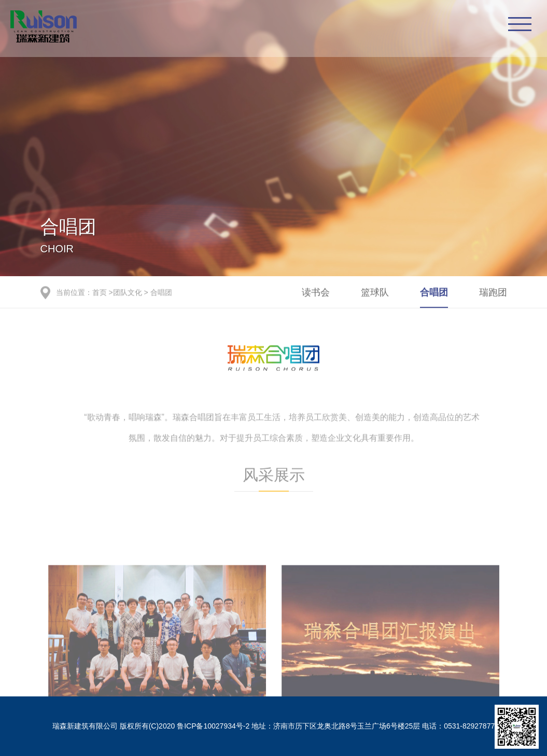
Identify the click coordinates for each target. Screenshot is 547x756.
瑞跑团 (493, 293)
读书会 (316, 293)
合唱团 (161, 293)
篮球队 (375, 293)
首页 (100, 293)
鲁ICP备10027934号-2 (213, 726)
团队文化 (128, 293)
